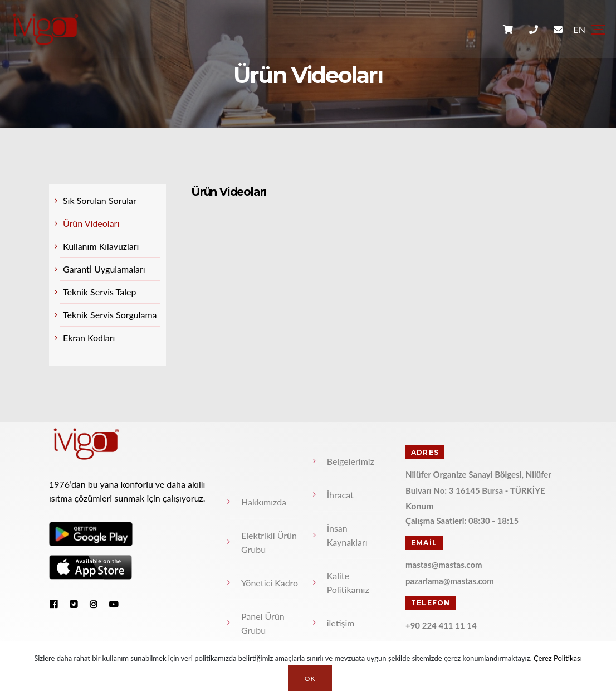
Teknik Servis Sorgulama (110, 315)
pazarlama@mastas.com (450, 581)
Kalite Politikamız (348, 582)
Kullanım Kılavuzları (101, 246)
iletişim (341, 623)
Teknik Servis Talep (99, 292)
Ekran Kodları (89, 337)
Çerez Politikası (558, 658)
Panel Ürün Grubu (263, 623)
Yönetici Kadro (270, 583)
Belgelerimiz (351, 461)
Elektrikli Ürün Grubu (269, 542)
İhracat (340, 495)
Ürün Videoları (91, 223)
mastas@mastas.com (444, 565)
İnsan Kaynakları (347, 535)
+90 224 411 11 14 (441, 625)
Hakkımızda (264, 502)
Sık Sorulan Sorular (100, 200)
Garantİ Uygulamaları (104, 269)
